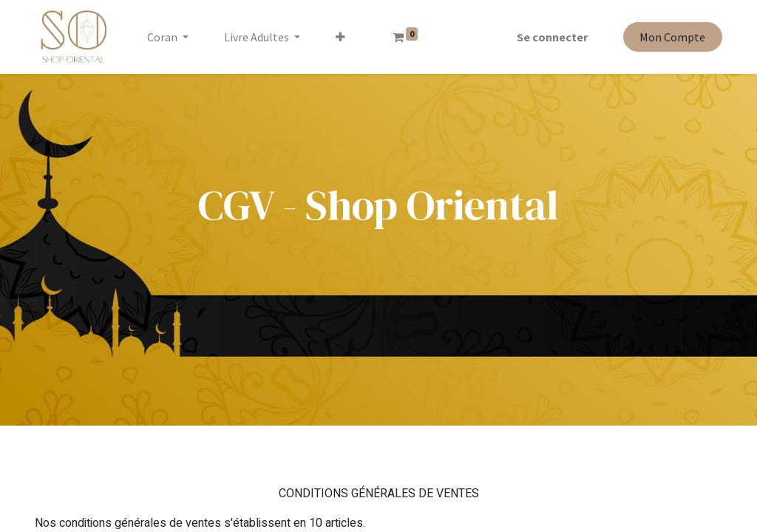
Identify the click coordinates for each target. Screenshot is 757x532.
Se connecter (552, 37)
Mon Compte (672, 37)
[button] (340, 37)
